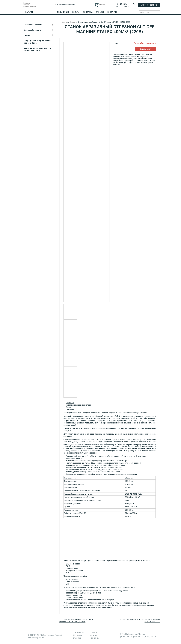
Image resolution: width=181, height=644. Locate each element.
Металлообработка (33, 25)
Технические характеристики (78, 405)
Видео (69, 407)
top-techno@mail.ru (36, 638)
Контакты (112, 12)
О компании (63, 12)
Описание (70, 403)
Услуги (76, 12)
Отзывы (100, 12)
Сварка (27, 35)
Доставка (88, 12)
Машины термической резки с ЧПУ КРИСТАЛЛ (37, 49)
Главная (65, 22)
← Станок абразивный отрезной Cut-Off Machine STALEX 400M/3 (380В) (76, 621)
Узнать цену (145, 49)
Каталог (73, 22)
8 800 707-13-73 (125, 4)
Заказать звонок (149, 5)
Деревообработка (32, 30)
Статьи (94, 635)
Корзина (102, 5)
